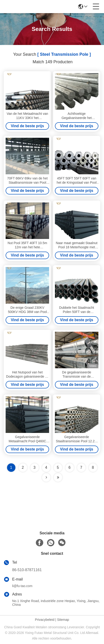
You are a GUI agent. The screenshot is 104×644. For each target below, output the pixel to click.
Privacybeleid (45, 620)
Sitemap (63, 620)
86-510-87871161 (27, 570)
